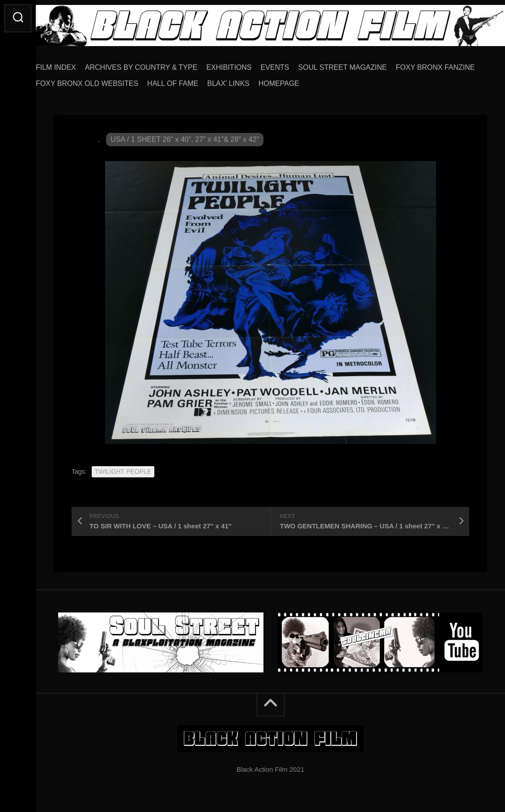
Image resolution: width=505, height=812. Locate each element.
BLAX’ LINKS (334, 80)
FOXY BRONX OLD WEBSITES (193, 80)
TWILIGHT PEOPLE (123, 468)
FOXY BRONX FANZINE (93, 80)
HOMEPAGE (384, 80)
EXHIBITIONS (247, 64)
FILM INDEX (74, 64)
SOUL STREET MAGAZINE (361, 64)
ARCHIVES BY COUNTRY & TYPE (159, 64)
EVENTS (293, 64)
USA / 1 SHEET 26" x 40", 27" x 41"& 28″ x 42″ (185, 136)
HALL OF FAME (279, 80)
